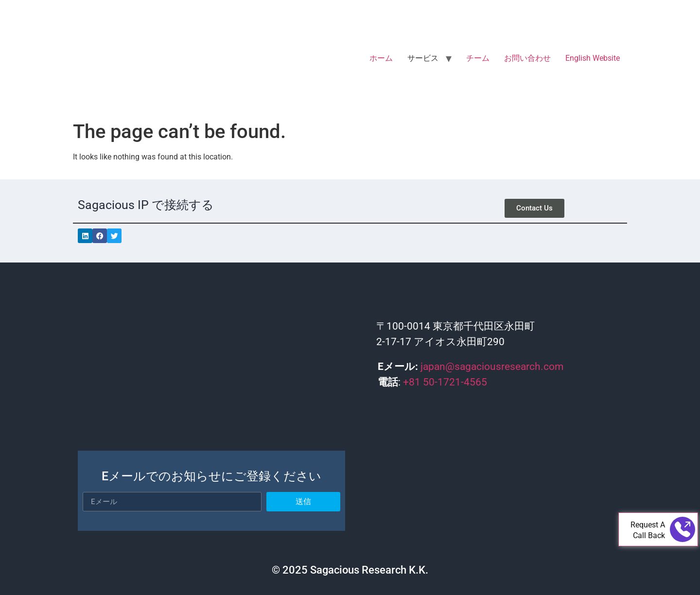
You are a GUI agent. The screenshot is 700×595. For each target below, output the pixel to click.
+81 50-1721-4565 (445, 382)
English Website (593, 58)
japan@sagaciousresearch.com (492, 367)
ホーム (381, 58)
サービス (423, 58)
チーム (478, 58)
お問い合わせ (527, 58)
